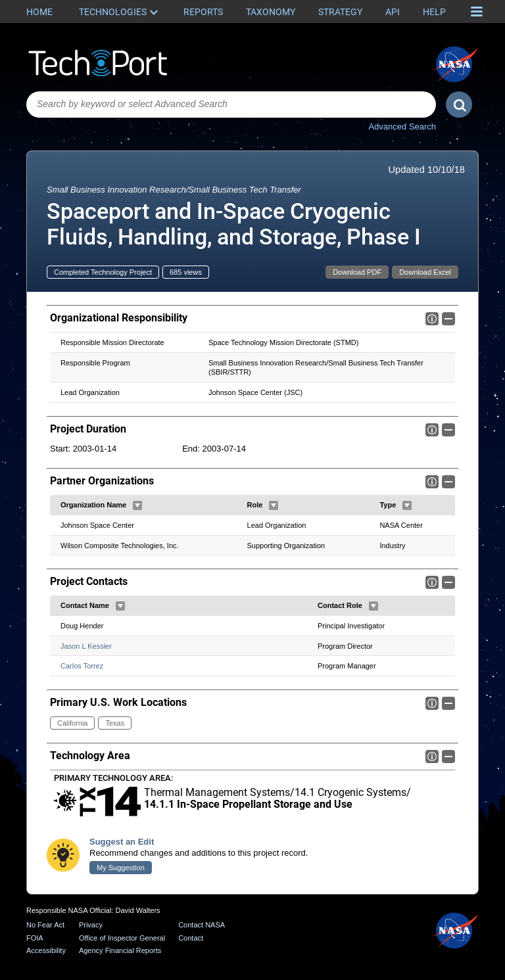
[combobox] (231, 105)
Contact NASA (202, 925)
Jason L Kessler (86, 646)
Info (432, 319)
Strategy (340, 12)
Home (39, 12)
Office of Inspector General (122, 938)
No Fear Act (45, 925)
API (393, 12)
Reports (203, 12)
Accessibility (46, 950)
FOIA (35, 938)
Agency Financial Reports (120, 950)
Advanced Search (402, 127)
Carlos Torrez (82, 666)
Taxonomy (271, 12)
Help (434, 12)
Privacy (91, 925)
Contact (191, 938)
